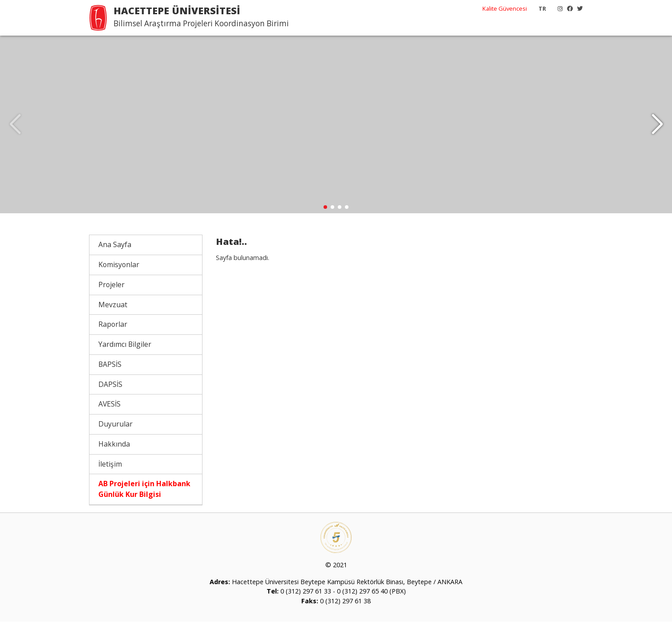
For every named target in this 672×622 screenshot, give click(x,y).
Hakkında (114, 444)
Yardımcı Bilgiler (125, 345)
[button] (657, 125)
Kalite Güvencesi (505, 8)
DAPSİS (110, 384)
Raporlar (113, 325)
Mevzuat (113, 305)
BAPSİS (110, 365)
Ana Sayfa (115, 245)
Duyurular (115, 424)
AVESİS (109, 404)
